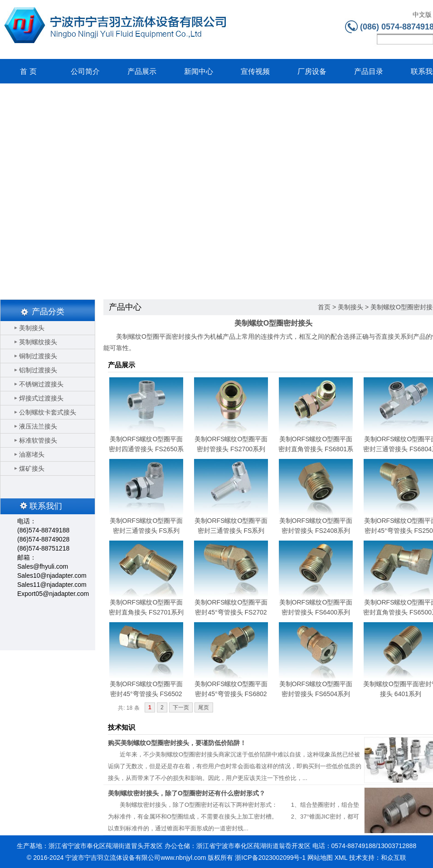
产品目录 (369, 71)
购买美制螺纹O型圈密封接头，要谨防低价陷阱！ (177, 743)
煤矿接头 (32, 468)
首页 (324, 307)
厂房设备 (312, 71)
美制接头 (32, 328)
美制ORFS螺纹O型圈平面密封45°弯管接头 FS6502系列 (146, 694)
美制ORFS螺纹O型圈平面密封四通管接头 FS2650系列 (146, 449)
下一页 (181, 707)
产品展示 (142, 71)
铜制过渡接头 (38, 356)
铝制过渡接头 (38, 370)
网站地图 (320, 858)
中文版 (422, 15)
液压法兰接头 (38, 426)
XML (341, 858)
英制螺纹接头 (38, 342)
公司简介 (85, 71)
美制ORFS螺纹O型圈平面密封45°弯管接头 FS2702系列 (231, 612)
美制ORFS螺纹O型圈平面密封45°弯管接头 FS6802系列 (231, 694)
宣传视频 (255, 71)
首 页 (28, 71)
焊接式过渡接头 (41, 398)
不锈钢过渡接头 (41, 384)
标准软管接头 (38, 440)
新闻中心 (199, 71)
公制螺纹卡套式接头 (48, 412)
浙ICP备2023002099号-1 (270, 858)
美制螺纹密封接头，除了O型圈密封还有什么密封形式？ (187, 793)
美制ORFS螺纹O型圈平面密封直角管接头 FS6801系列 (316, 449)
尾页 (204, 707)
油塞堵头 (32, 454)
